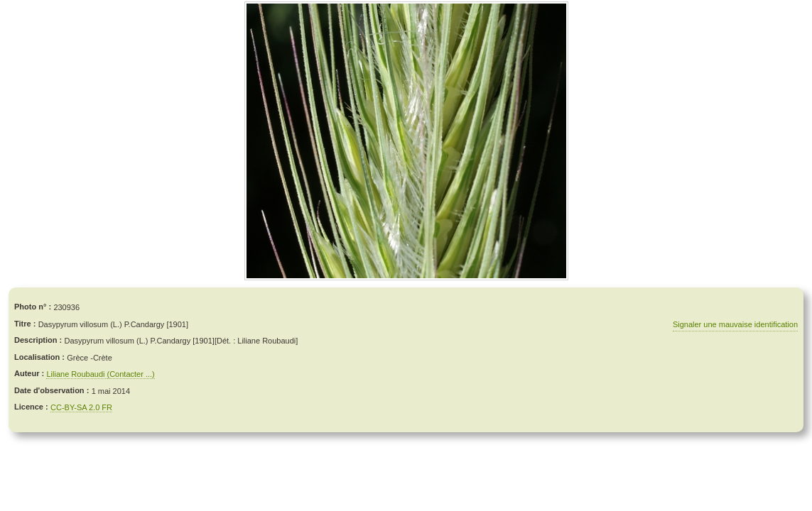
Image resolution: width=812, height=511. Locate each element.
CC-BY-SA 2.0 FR (81, 407)
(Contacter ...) (131, 374)
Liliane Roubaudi (76, 374)
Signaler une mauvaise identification (735, 324)
